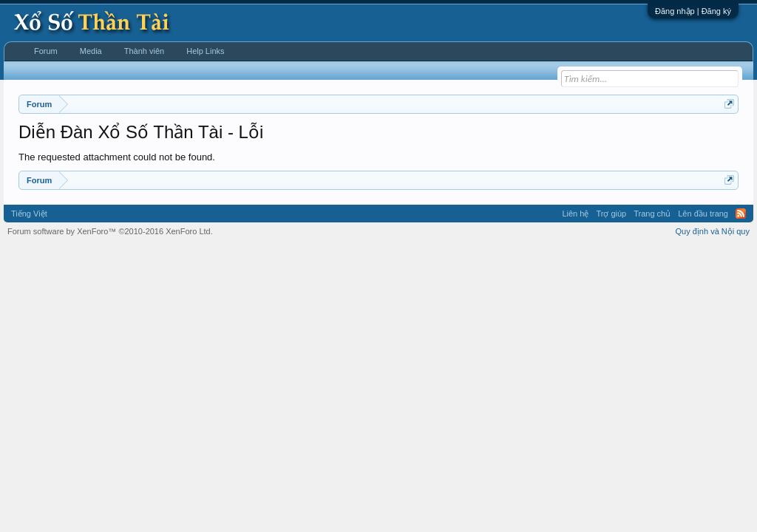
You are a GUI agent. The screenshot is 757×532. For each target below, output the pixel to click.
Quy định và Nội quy (713, 231)
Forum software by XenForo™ (110, 231)
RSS (741, 214)
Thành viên (144, 51)
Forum (46, 51)
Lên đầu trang (703, 214)
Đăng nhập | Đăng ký (693, 11)
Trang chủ (652, 214)
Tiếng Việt (29, 214)
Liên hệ (575, 214)
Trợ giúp (611, 214)
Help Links (205, 51)
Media (91, 51)
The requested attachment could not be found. (117, 157)
